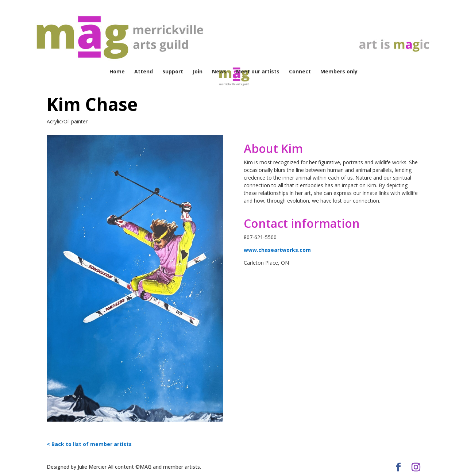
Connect (300, 72)
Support (173, 72)
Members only (339, 72)
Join (198, 72)
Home (117, 72)
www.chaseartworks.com (277, 250)
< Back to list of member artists (89, 444)
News (219, 72)
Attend (144, 72)
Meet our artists (258, 72)
